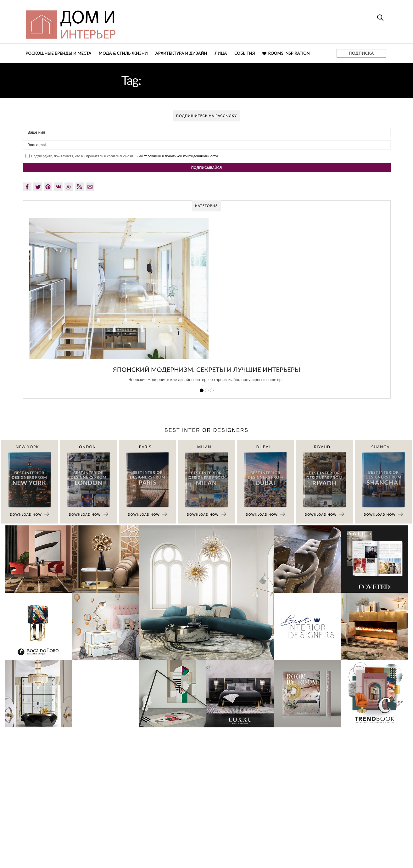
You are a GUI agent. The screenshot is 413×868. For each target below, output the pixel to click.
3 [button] (212, 390)
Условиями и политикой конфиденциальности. (181, 156)
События (245, 53)
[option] (207, 303)
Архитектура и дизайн (181, 53)
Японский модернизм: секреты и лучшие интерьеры (206, 369)
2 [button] (207, 390)
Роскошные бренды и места (59, 53)
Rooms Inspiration (286, 53)
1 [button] (202, 390)
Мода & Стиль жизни (123, 53)
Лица (221, 53)
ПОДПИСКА (361, 53)
